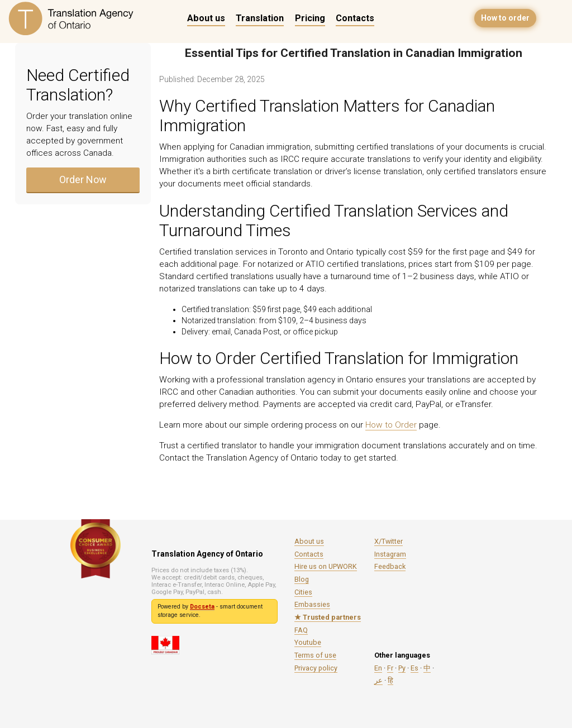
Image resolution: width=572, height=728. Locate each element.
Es (414, 668)
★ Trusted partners (328, 617)
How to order (505, 18)
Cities (303, 592)
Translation (260, 18)
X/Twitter (389, 541)
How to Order (391, 425)
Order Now (83, 179)
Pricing (310, 18)
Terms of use (315, 655)
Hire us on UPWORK (326, 566)
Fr (390, 668)
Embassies (312, 604)
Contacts (355, 18)
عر (378, 680)
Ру (402, 668)
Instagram (390, 554)
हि (390, 680)
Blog (302, 579)
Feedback (390, 566)
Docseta (202, 607)
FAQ (301, 630)
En (378, 668)
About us (206, 18)
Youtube (308, 642)
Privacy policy (316, 668)
